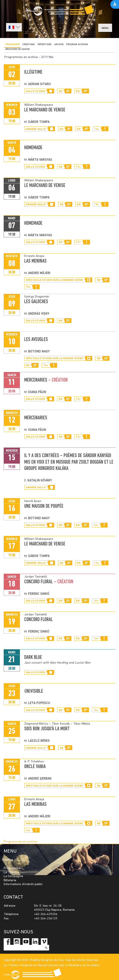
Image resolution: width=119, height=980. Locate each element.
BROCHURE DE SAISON (18, 49)
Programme (13, 45)
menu (105, 28)
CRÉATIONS (29, 45)
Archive (59, 45)
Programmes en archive (20, 842)
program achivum (77, 45)
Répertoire (45, 45)
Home (8, 860)
